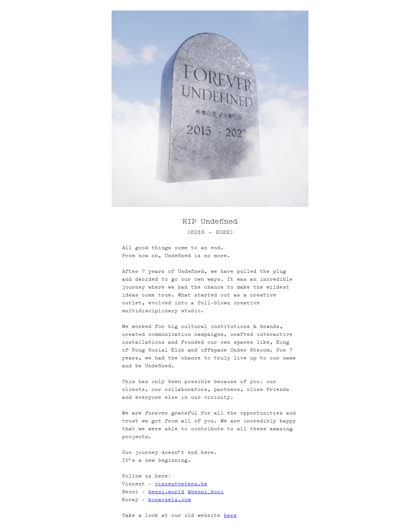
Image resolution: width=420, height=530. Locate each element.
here (230, 515)
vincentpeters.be (181, 484)
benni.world (166, 492)
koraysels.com (170, 500)
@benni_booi (206, 492)
